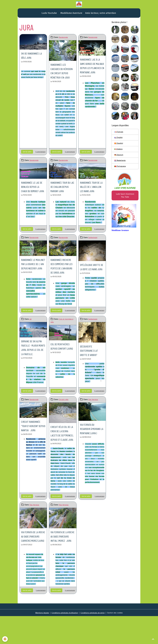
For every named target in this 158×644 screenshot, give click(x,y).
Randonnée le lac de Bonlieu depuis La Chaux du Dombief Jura (33, 199)
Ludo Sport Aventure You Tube (125, 199)
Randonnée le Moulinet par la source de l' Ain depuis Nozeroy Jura (32, 282)
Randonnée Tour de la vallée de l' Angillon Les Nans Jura (92, 199)
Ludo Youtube (49, 14)
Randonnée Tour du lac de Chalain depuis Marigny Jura (62, 199)
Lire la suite (27, 162)
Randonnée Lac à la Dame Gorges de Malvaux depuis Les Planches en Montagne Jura (91, 71)
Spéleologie (93, 252)
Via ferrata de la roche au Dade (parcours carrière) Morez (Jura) (32, 580)
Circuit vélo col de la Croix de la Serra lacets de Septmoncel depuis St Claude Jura (62, 468)
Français (119, 133)
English (119, 139)
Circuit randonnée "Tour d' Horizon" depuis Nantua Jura (33, 459)
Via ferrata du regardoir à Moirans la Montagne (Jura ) (91, 462)
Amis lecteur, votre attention (101, 14)
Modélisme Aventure (71, 14)
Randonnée (64, 39)
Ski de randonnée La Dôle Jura (33, 57)
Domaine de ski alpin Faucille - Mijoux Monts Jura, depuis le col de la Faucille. (32, 374)
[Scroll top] (153, 639)
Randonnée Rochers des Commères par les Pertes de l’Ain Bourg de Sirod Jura (62, 284)
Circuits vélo (64, 431)
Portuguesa (120, 170)
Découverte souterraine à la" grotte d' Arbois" (92, 373)
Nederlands (120, 164)
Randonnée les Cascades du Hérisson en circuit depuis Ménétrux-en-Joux (60, 77)
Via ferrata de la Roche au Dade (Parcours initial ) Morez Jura (63, 578)
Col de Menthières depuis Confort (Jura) (61, 373)
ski (31, 342)
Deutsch (119, 157)
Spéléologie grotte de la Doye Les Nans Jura (92, 283)
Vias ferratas (94, 431)
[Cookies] (5, 639)
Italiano (119, 151)
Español (119, 145)
